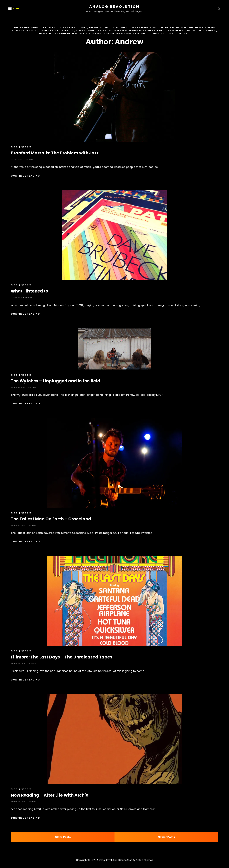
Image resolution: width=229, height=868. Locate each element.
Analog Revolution (114, 7)
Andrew (29, 159)
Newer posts (166, 837)
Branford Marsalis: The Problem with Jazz (55, 153)
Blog (14, 147)
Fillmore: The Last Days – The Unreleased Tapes (61, 657)
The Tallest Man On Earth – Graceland (51, 519)
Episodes (25, 147)
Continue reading (30, 176)
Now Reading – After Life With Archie (50, 795)
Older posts (63, 837)
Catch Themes (144, 860)
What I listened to (30, 291)
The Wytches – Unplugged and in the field (55, 381)
